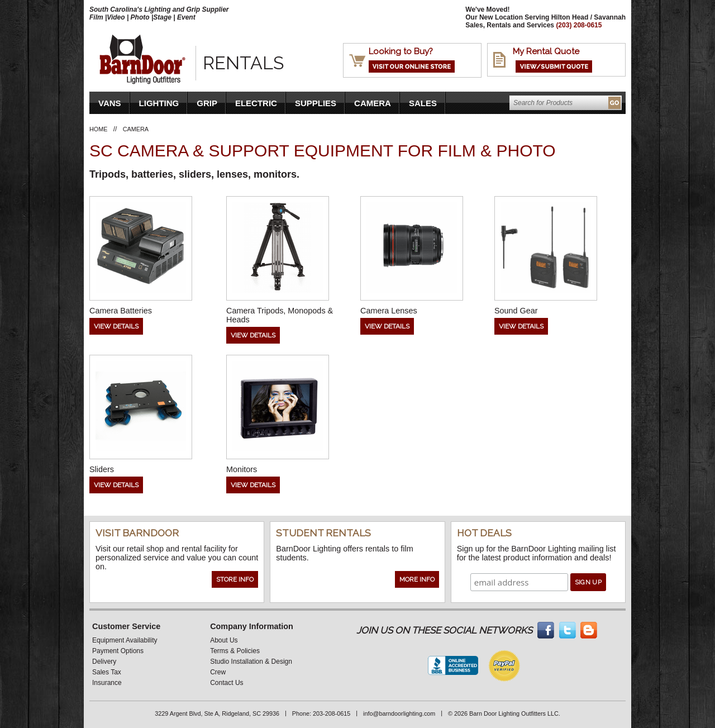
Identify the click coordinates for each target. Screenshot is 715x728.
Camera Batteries (121, 311)
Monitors (242, 469)
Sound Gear (516, 311)
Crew (218, 672)
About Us (224, 640)
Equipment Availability (125, 640)
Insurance (107, 683)
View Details (116, 326)
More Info (417, 579)
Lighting (159, 103)
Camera (373, 103)
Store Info (235, 579)
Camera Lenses (389, 311)
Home (98, 129)
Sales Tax (107, 672)
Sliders (102, 469)
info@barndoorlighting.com (399, 713)
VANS (110, 103)
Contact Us (227, 683)
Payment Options (118, 651)
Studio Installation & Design (251, 662)
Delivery (104, 662)
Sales (423, 103)
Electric (256, 103)
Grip (207, 103)
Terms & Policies (235, 651)
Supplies (316, 103)
